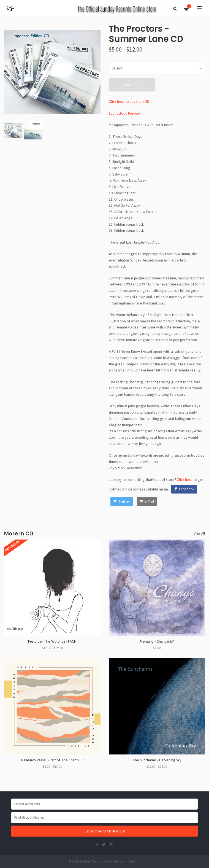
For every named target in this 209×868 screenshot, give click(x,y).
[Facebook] (184, 489)
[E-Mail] (147, 502)
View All (199, 533)
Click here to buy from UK (129, 102)
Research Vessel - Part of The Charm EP (52, 760)
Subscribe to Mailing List (104, 831)
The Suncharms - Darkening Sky (157, 760)
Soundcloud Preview (125, 113)
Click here (185, 480)
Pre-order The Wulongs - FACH (52, 641)
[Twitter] (122, 502)
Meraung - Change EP (157, 641)
